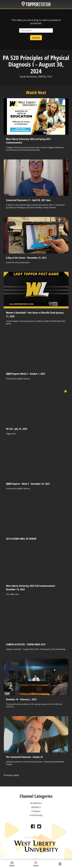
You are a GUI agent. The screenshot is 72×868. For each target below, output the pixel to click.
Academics (36, 803)
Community (36, 815)
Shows (12, 864)
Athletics (36, 807)
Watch (36, 864)
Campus (36, 811)
